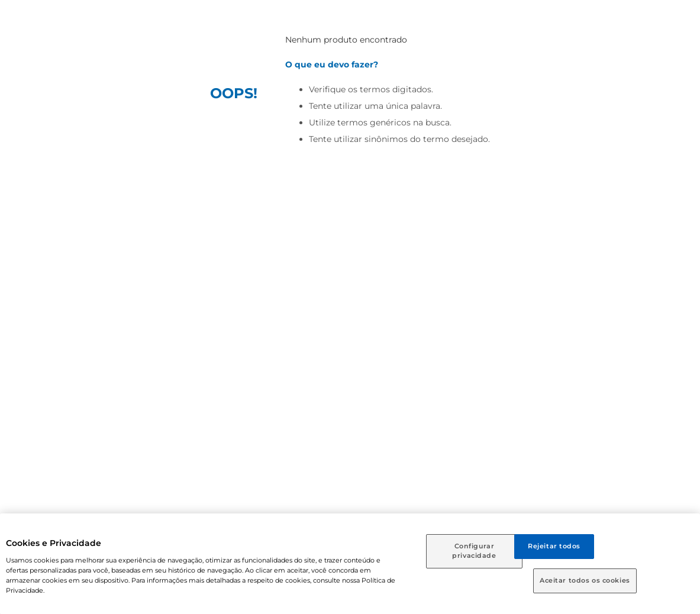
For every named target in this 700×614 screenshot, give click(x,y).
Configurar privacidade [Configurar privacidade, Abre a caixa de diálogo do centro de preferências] (474, 551)
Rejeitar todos (554, 546)
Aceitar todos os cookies (585, 580)
